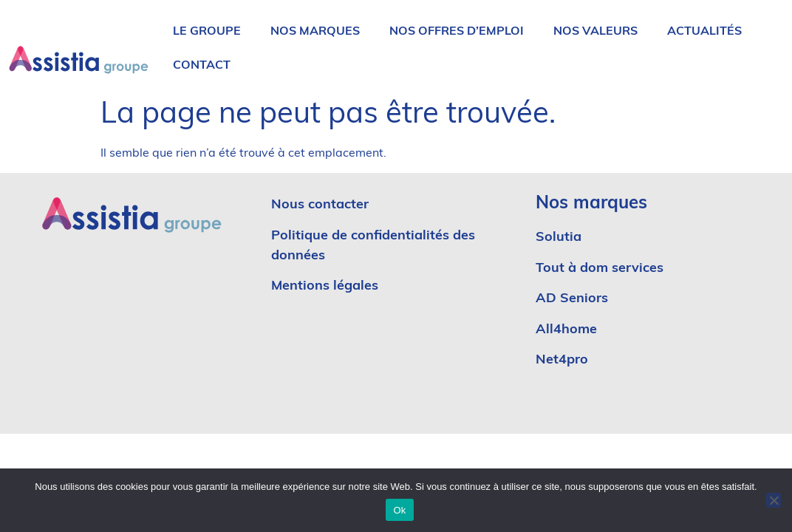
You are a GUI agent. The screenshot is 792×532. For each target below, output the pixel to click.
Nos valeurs (595, 32)
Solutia (559, 238)
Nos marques (315, 32)
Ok (399, 510)
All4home (566, 330)
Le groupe (207, 32)
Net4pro (562, 360)
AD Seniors (574, 299)
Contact (202, 66)
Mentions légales (325, 286)
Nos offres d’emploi (457, 32)
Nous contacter (320, 205)
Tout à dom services (600, 269)
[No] (774, 500)
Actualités (704, 32)
